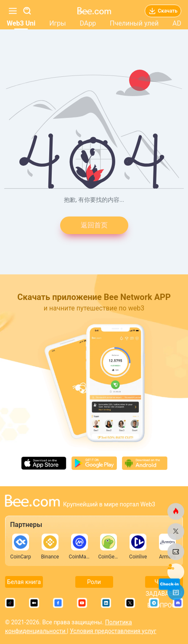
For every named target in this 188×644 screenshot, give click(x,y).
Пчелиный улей (134, 23)
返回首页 (94, 225)
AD (177, 23)
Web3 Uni (21, 23)
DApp (88, 23)
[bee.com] (176, 511)
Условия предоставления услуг (113, 631)
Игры (58, 23)
